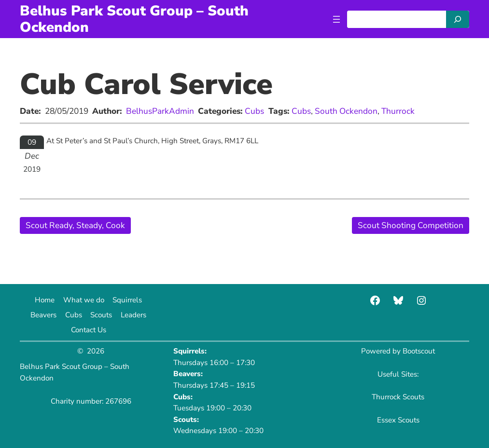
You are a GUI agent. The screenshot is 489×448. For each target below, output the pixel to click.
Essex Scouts (398, 420)
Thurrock (398, 111)
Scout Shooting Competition (411, 225)
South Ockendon (346, 111)
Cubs (254, 111)
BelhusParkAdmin (160, 111)
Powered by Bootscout (398, 351)
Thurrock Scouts (398, 397)
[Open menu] (336, 19)
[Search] (458, 19)
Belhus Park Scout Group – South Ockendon (134, 19)
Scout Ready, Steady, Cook (75, 225)
